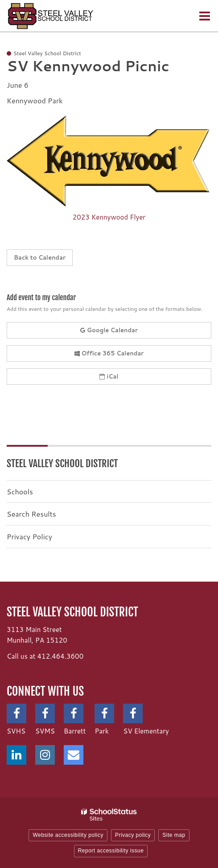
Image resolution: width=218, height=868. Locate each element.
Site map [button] (174, 835)
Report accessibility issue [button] (111, 851)
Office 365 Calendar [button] (109, 353)
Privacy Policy (29, 536)
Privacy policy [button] (133, 835)
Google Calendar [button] (109, 330)
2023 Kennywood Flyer (109, 217)
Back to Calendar (40, 257)
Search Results (31, 514)
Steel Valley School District (62, 463)
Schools (20, 491)
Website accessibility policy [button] (68, 835)
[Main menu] (205, 16)
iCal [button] (109, 376)
